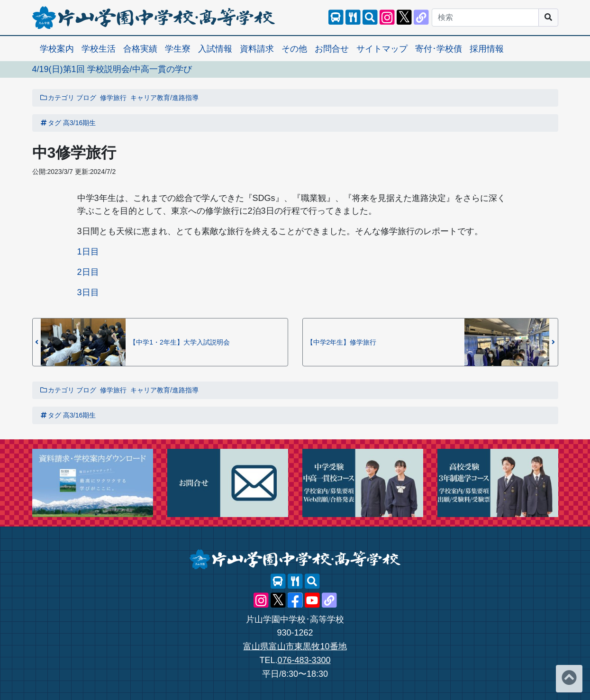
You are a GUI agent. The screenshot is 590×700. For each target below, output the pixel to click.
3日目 (88, 292)
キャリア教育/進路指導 (164, 98)
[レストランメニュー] (353, 18)
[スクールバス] (336, 18)
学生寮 (178, 49)
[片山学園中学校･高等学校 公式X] (404, 18)
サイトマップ (382, 49)
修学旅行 (113, 98)
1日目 (88, 252)
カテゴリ (57, 98)
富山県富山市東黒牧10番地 (295, 646)
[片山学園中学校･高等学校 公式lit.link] (421, 18)
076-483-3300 (304, 660)
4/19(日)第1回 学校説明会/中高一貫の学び (112, 69)
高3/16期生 (79, 123)
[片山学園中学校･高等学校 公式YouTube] (312, 600)
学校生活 (99, 49)
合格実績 (140, 49)
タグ (51, 123)
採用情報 (487, 49)
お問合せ (332, 49)
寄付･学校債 (439, 49)
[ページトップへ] (569, 679)
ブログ (86, 98)
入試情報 (215, 49)
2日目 (88, 272)
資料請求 (257, 49)
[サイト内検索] (370, 18)
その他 (294, 49)
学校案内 (57, 49)
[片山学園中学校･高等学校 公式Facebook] (295, 600)
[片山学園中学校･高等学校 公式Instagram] (387, 18)
